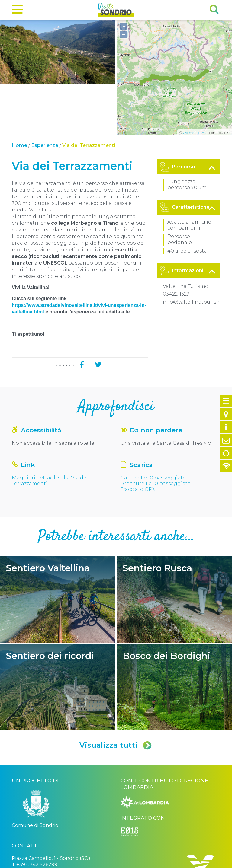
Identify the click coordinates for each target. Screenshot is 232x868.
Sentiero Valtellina (58, 549)
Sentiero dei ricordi (58, 637)
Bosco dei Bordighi (174, 637)
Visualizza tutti (116, 695)
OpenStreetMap (196, 82)
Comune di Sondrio (52, 863)
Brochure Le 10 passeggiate (156, 433)
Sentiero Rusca (174, 549)
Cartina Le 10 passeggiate (153, 427)
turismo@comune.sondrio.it (45, 825)
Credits (103, 863)
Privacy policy (83, 863)
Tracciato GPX (138, 439)
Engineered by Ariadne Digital (194, 863)
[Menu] (17, 11)
